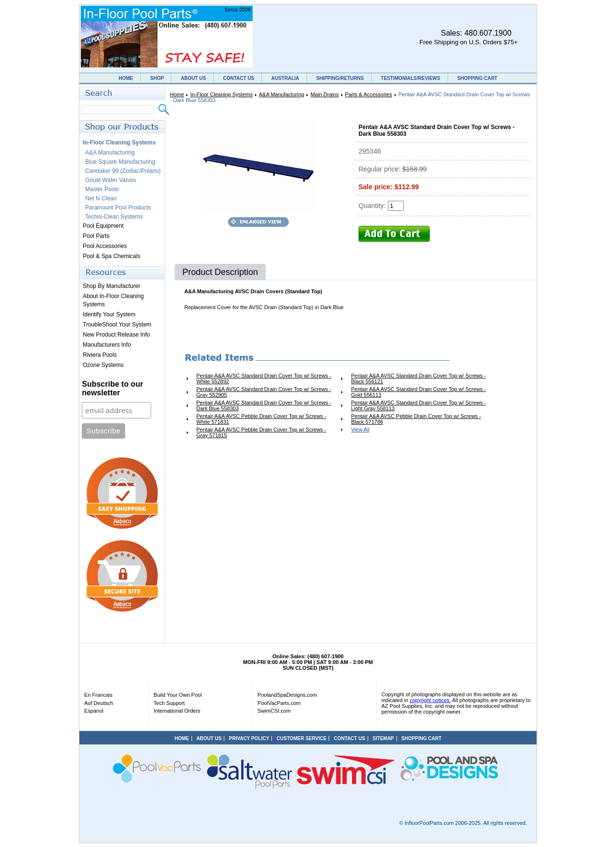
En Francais (98, 695)
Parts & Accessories (369, 94)
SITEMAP (383, 738)
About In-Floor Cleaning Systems (113, 300)
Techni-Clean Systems (114, 217)
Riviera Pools (100, 355)
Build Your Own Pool (178, 695)
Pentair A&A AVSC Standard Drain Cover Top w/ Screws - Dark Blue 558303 (264, 405)
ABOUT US (193, 78)
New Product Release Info (116, 335)
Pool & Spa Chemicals (111, 256)
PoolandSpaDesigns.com (287, 695)
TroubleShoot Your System (117, 325)
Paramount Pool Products (118, 208)
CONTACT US (238, 78)
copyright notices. (430, 700)
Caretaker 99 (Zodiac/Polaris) (123, 171)
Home (177, 94)
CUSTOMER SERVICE (302, 738)
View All (360, 430)
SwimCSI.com (274, 711)
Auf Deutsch (99, 703)
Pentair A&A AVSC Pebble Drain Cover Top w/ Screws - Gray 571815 (261, 432)
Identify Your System (109, 314)
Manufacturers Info (107, 345)
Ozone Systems (103, 365)
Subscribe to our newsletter (112, 388)
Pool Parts (96, 236)
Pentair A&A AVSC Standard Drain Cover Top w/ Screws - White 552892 (264, 378)
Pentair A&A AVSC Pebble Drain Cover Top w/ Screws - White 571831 (261, 419)
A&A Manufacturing (282, 94)
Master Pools (102, 189)
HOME (126, 78)
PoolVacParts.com (279, 703)
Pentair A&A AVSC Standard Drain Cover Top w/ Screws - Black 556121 (418, 378)
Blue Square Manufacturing (120, 162)
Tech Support (169, 703)
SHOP (157, 78)
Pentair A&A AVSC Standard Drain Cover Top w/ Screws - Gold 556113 (418, 392)
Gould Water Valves (110, 180)
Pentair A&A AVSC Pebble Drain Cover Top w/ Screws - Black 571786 (416, 419)
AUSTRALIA (285, 78)
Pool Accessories (105, 246)
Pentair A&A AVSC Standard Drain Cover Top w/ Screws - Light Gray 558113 (418, 405)
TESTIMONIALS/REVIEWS (410, 78)
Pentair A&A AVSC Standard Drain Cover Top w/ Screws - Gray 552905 (264, 392)
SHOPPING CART (477, 78)
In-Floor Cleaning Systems (221, 94)
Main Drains (325, 94)
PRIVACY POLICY (249, 738)
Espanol (94, 711)
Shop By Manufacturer (111, 286)
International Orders (177, 711)
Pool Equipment (103, 226)
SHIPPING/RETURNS (340, 78)
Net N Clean (101, 198)
